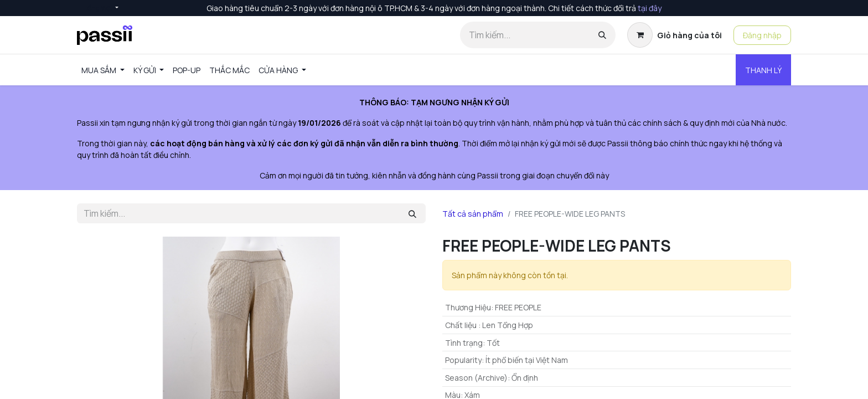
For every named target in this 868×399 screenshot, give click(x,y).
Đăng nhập (762, 35)
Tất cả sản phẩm (473, 214)
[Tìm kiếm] (602, 35)
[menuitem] (103, 70)
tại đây (650, 8)
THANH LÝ (763, 70)
